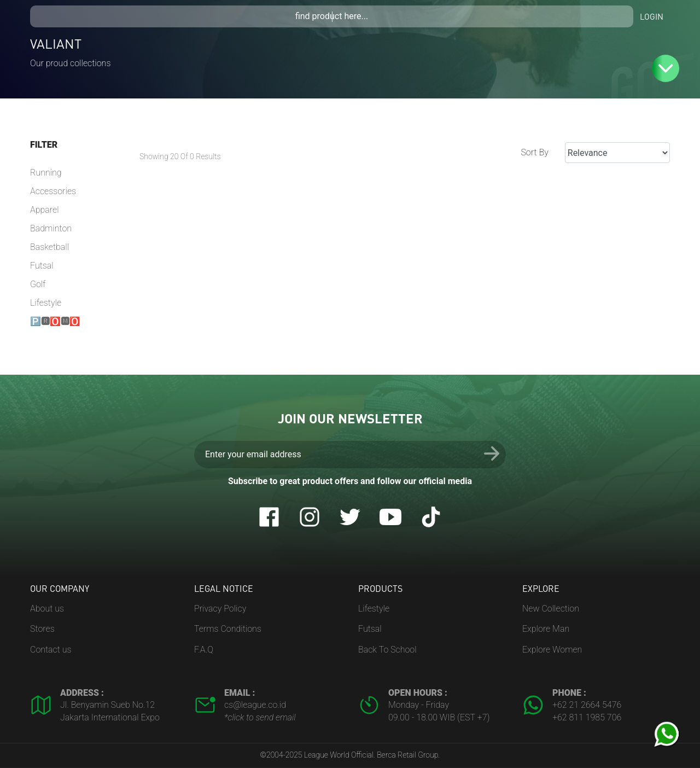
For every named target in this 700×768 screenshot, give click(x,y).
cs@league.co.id (255, 705)
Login (652, 16)
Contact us (51, 650)
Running (46, 173)
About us (47, 609)
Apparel (45, 210)
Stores (42, 629)
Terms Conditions (228, 629)
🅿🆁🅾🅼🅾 (55, 321)
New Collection (551, 609)
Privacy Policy (220, 609)
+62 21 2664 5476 (587, 705)
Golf (38, 284)
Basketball (49, 247)
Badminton (51, 228)
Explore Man (546, 629)
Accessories (53, 191)
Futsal (42, 266)
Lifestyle (46, 303)
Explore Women (552, 650)
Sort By (534, 152)
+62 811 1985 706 (587, 717)
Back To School (387, 650)
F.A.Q (204, 650)
